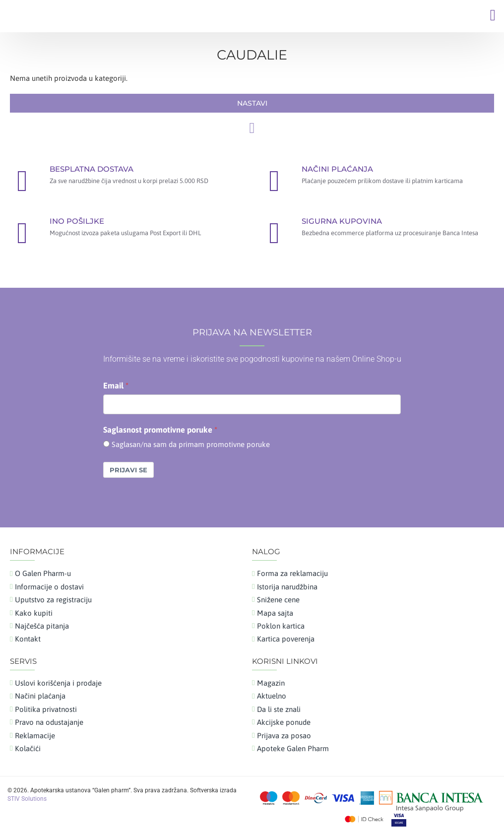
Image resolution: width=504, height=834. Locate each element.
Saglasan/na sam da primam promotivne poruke (191, 444)
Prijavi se (128, 470)
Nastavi (252, 103)
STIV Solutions (27, 799)
